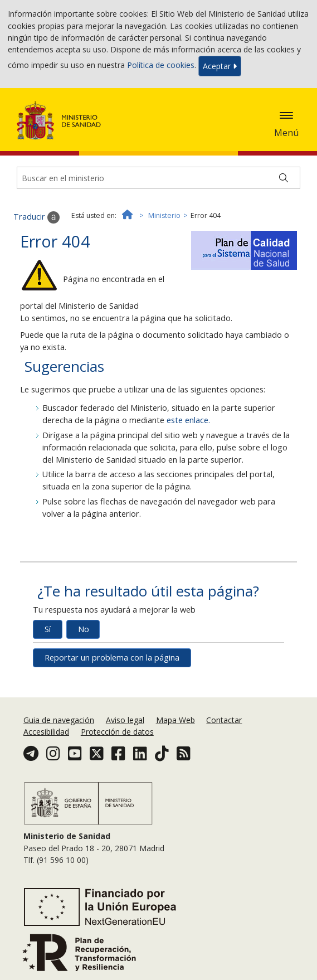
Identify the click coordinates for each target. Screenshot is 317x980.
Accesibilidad (46, 732)
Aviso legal (125, 720)
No (84, 629)
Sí (48, 629)
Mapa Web (175, 720)
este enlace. (188, 420)
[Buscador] (158, 178)
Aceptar (220, 66)
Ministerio (164, 215)
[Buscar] (284, 178)
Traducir (36, 217)
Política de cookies (161, 65)
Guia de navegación (59, 720)
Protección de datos (117, 732)
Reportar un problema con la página (112, 658)
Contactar (224, 720)
